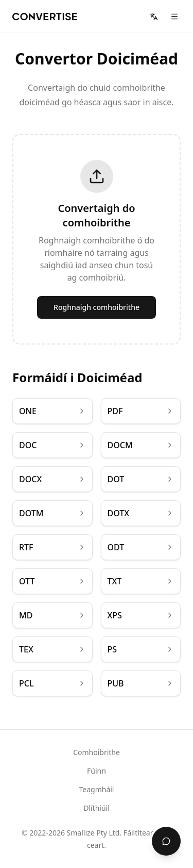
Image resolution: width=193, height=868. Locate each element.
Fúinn (97, 771)
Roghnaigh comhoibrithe (97, 307)
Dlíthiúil (97, 808)
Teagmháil (97, 789)
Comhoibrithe (97, 752)
